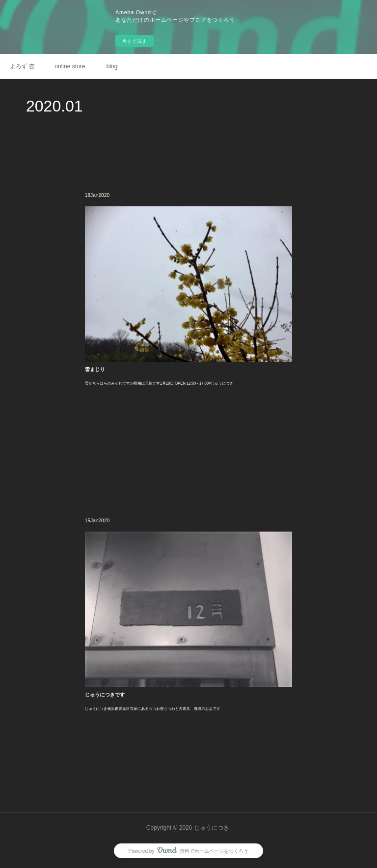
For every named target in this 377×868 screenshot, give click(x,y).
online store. (70, 66)
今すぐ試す (135, 41)
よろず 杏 (22, 66)
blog (112, 66)
